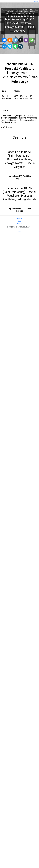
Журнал (20, 218)
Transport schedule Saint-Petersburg (27, 10)
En (19, 231)
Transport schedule (8, 10)
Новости (19, 223)
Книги (20, 221)
